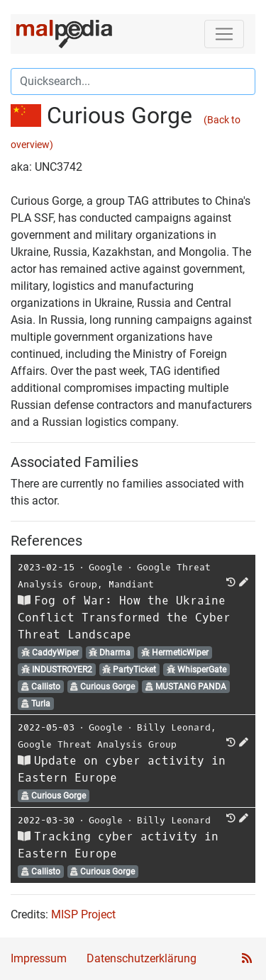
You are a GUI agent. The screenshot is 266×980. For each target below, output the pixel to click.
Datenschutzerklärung (142, 958)
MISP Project (83, 914)
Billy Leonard (174, 727)
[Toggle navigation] (224, 34)
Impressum (39, 958)
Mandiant (131, 584)
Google (106, 567)
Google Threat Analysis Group (97, 744)
